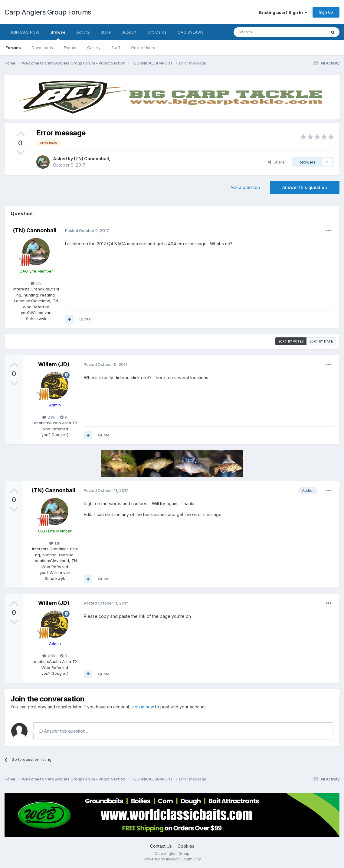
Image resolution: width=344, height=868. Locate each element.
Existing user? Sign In (283, 12)
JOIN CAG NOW (25, 32)
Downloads (42, 48)
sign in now (143, 707)
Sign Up (326, 12)
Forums (13, 48)
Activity (83, 32)
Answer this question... (63, 731)
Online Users (143, 48)
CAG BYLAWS (191, 32)
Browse (58, 35)
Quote (85, 319)
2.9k (49, 417)
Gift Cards (157, 32)
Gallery (94, 48)
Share (276, 162)
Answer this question (305, 187)
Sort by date (321, 341)
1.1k (36, 283)
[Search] (264, 32)
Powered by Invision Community (172, 859)
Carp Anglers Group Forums (48, 12)
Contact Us (161, 846)
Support (129, 32)
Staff (116, 48)
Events (70, 48)
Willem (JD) (54, 364)
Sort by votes (291, 341)
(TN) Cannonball (91, 159)
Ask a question (245, 187)
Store (106, 32)
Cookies (186, 846)
